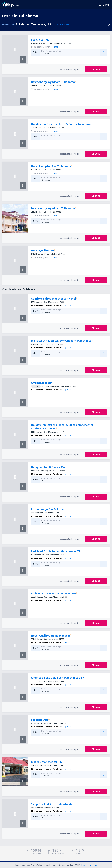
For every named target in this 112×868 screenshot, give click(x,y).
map (55, 47)
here (83, 865)
